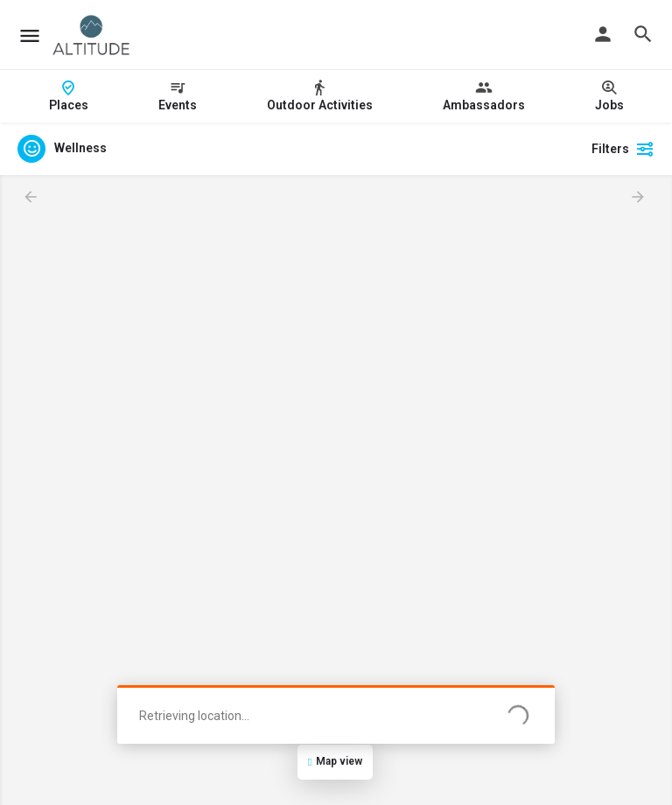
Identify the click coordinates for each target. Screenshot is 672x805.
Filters (623, 149)
